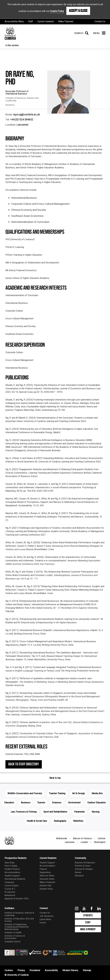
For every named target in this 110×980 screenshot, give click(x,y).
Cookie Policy (57, 11)
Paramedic (79, 812)
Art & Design (78, 793)
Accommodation (12, 872)
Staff (31, 22)
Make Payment (66, 22)
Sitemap (87, 970)
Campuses (9, 882)
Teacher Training (57, 793)
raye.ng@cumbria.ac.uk (26, 115)
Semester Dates (47, 879)
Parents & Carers (83, 866)
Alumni (78, 872)
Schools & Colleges (84, 869)
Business (26, 803)
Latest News (45, 919)
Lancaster (22, 125)
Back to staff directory (24, 764)
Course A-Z (10, 889)
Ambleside (62, 838)
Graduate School (12, 942)
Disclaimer (35, 970)
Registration (45, 872)
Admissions (10, 895)
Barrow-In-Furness (82, 838)
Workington (100, 842)
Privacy (21, 970)
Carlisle (102, 838)
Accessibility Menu (14, 22)
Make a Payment (47, 882)
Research (79, 876)
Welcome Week (47, 876)
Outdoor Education (97, 803)
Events (43, 923)
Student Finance (12, 869)
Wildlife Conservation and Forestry (25, 793)
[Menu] (99, 33)
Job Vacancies (47, 916)
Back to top (55, 778)
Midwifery (78, 821)
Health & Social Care (37, 821)
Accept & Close (78, 11)
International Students (15, 879)
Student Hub (45, 886)
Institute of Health (13, 933)
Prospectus (10, 892)
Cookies (9, 970)
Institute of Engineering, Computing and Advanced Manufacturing (17, 927)
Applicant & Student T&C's (17, 899)
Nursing (96, 812)
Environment (74, 803)
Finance (43, 869)
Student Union (46, 889)
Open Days (10, 863)
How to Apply (11, 866)
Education (9, 803)
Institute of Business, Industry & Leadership (19, 914)
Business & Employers (85, 863)
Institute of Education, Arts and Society (19, 920)
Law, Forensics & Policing (24, 812)
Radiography (60, 821)
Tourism (41, 803)
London (84, 842)
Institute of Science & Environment (15, 937)
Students (88, 915)
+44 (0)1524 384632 (22, 120)
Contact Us (100, 22)
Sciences (57, 803)
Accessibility (51, 970)
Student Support (12, 876)
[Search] (81, 33)
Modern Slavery (70, 970)
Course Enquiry (12, 886)
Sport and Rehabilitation (55, 812)
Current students (46, 22)
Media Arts (97, 793)
